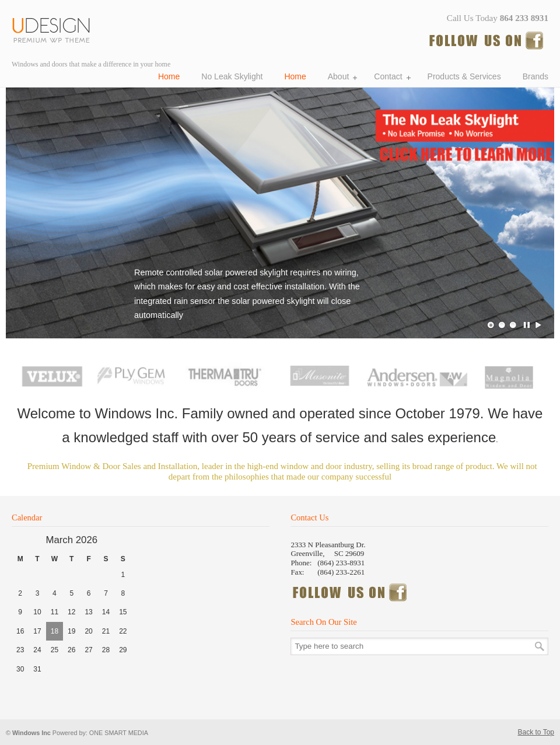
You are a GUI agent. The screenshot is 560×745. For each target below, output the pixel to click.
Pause (527, 325)
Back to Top (536, 732)
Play (538, 325)
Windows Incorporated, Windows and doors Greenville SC (55, 28)
